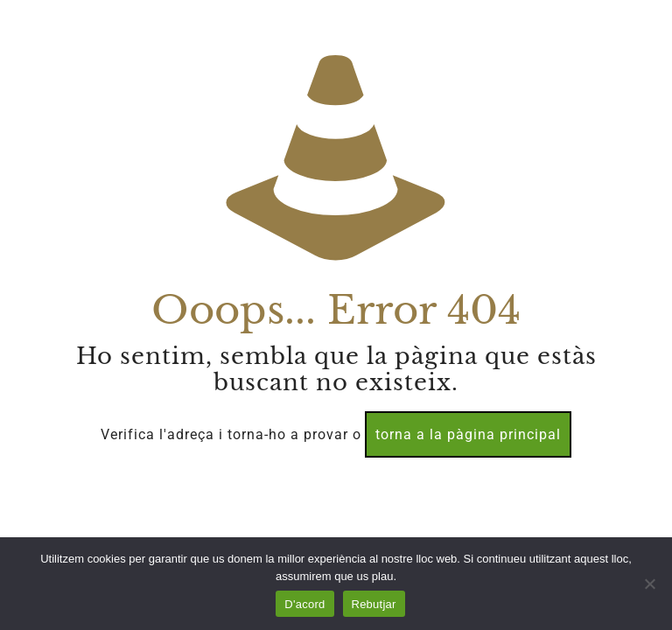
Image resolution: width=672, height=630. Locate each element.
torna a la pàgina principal (468, 434)
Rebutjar (374, 604)
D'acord (304, 604)
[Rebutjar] (650, 584)
